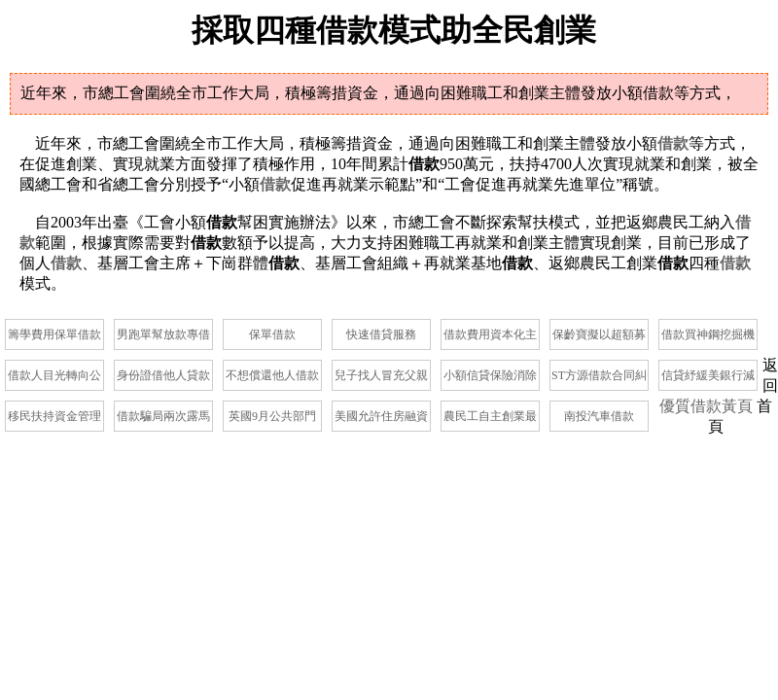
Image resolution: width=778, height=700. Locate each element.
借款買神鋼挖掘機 (708, 334)
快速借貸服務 (381, 334)
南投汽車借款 (599, 416)
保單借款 (272, 334)
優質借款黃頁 (706, 406)
